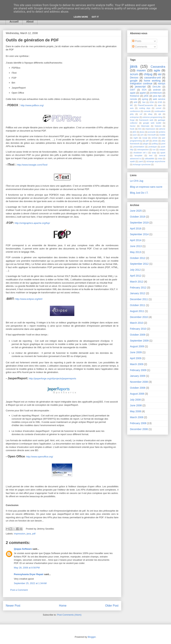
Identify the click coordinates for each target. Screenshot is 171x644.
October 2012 (138, 258)
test (151, 155)
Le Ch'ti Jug (137, 181)
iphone (162, 129)
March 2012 (137, 282)
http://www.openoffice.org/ (39, 457)
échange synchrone (142, 164)
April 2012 (136, 276)
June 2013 (136, 246)
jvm (142, 135)
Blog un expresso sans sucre (146, 187)
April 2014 (136, 240)
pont (163, 144)
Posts (137, 41)
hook (132, 129)
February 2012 (138, 288)
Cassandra (158, 67)
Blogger (92, 637)
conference (135, 111)
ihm (140, 129)
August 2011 (137, 311)
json (135, 135)
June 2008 (136, 405)
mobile (162, 135)
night (136, 138)
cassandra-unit (152, 78)
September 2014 (139, 234)
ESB (160, 102)
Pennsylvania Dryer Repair (29, 574)
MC (131, 105)
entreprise (134, 117)
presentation (139, 147)
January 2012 (138, 293)
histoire (158, 126)
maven (141, 70)
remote (133, 99)
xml (135, 102)
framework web (146, 120)
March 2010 (137, 323)
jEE (135, 132)
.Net (144, 102)
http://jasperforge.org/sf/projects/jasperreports (52, 379)
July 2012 (135, 270)
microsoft (151, 135)
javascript (140, 87)
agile (157, 70)
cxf (141, 114)
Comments (140, 47)
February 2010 (138, 329)
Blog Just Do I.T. (139, 193)
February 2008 (138, 423)
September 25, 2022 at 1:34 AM (30, 583)
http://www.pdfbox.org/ (32, 105)
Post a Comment (19, 590)
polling (155, 144)
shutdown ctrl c (140, 153)
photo (155, 141)
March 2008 (137, 417)
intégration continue (141, 83)
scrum (134, 74)
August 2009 (137, 346)
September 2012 (139, 264)
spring (145, 99)
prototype (153, 147)
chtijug (148, 74)
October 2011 (138, 305)
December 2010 (139, 317)
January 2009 (138, 376)
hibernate (145, 126)
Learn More (81, 17)
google (134, 81)
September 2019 (139, 223)
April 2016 (136, 229)
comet (158, 108)
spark (163, 153)
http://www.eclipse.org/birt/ (29, 299)
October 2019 (138, 217)
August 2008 (137, 394)
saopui (162, 150)
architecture (156, 93)
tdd (160, 74)
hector (133, 126)
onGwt (154, 138)
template (139, 155)
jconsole (152, 132)
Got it (95, 17)
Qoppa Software (23, 549)
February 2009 (138, 370)
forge (132, 120)
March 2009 (137, 364)
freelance (135, 96)
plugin (146, 144)
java (29, 534)
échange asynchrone (156, 161)
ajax (160, 105)
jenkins (162, 132)
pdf (34, 534)
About (30, 22)
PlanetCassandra (146, 105)
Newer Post (13, 606)
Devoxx (134, 78)
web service (159, 99)
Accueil (14, 22)
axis (132, 108)
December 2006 (139, 429)
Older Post (112, 606)
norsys (162, 83)
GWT (133, 90)
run (154, 150)
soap (154, 153)
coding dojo (145, 108)
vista (160, 159)
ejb (160, 114)
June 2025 (136, 211)
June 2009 (136, 352)
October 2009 (138, 335)
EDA (152, 102)
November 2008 (139, 382)
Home (63, 606)
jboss (142, 132)
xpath (132, 161)
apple (133, 93)
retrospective (143, 150)
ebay (150, 114)
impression (20, 534)
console (147, 111)
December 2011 (139, 299)
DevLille (157, 87)
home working (152, 81)
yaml (141, 161)
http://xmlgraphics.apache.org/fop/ (32, 223)
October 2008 (138, 388)
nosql (145, 138)
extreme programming (152, 117)
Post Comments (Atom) (69, 615)
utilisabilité (149, 159)
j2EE (146, 96)
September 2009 (139, 341)
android (157, 90)
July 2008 (135, 400)
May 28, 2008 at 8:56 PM (27, 568)
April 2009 (136, 358)
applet (143, 93)
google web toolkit (152, 123)
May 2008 (135, 411)
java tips (157, 96)
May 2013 (135, 252)
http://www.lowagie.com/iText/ (32, 165)
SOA (144, 90)
